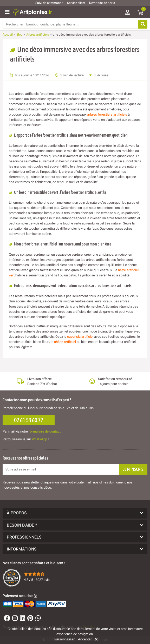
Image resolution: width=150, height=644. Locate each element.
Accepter (85, 639)
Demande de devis (102, 3)
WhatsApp (39, 439)
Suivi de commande (49, 3)
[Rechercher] (143, 24)
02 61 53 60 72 (29, 420)
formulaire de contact (45, 431)
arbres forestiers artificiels (107, 114)
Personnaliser (64, 639)
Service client (76, 3)
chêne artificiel (65, 342)
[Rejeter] (95, 639)
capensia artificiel (80, 337)
